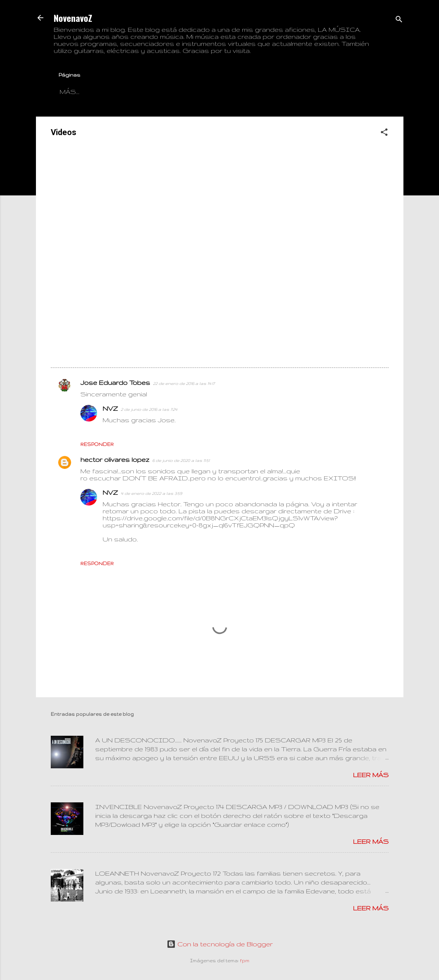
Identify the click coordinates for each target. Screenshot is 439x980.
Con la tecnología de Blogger (220, 944)
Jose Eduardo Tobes (115, 384)
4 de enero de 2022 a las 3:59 (151, 495)
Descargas (289, 92)
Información (179, 92)
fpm (245, 961)
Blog (70, 92)
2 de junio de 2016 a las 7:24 (149, 411)
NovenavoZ (73, 18)
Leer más (371, 776)
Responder (97, 446)
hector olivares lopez (115, 461)
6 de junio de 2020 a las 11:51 (181, 462)
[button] (384, 135)
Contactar (116, 92)
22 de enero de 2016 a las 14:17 (184, 385)
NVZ (110, 410)
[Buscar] (399, 20)
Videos (237, 92)
